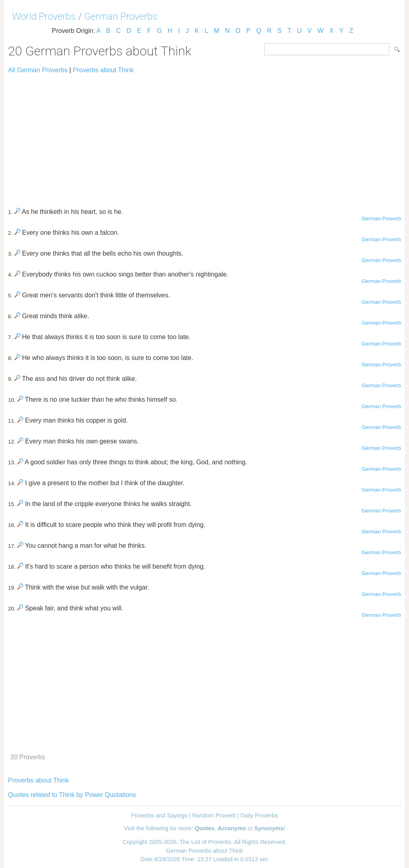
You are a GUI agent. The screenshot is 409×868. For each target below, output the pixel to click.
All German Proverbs (38, 70)
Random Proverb (214, 815)
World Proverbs (44, 16)
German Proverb (381, 219)
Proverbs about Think (103, 70)
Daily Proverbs (259, 815)
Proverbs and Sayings (159, 815)
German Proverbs (121, 16)
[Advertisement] (204, 137)
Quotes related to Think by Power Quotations (72, 795)
